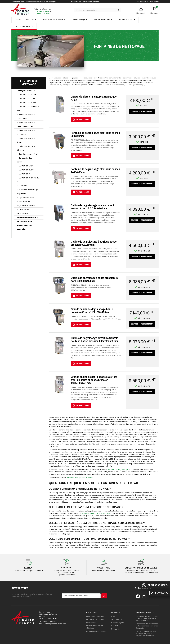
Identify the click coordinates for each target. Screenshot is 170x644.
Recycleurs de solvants (28, 217)
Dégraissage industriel (95, 616)
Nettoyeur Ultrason (26, 91)
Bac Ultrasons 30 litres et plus (28, 109)
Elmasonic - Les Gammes (24, 160)
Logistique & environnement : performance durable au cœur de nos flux (147, 618)
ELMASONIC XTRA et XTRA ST (28, 180)
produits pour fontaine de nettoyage (97, 513)
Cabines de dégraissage (23, 211)
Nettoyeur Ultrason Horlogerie (26, 132)
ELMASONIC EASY (26, 166)
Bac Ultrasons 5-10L (27, 99)
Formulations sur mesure (96, 631)
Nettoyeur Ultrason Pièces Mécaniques (26, 124)
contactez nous (43, 14)
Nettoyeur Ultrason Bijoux (26, 140)
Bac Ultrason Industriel (28, 154)
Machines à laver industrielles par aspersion (25, 225)
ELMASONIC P (24, 174)
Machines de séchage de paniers (27, 192)
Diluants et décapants (95, 619)
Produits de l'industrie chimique (95, 627)
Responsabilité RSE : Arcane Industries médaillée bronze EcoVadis (147, 626)
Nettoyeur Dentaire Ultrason (26, 148)
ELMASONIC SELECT (27, 170)
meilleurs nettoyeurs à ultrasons (80, 477)
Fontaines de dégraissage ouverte (26, 204)
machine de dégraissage (118, 469)
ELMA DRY (23, 186)
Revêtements (91, 623)
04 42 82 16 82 (43, 11)
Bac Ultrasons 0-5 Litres (29, 95)
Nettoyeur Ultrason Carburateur (26, 117)
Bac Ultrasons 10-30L (27, 103)
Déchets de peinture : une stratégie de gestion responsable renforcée (146, 633)
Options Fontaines (26, 198)
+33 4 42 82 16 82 (49, 622)
